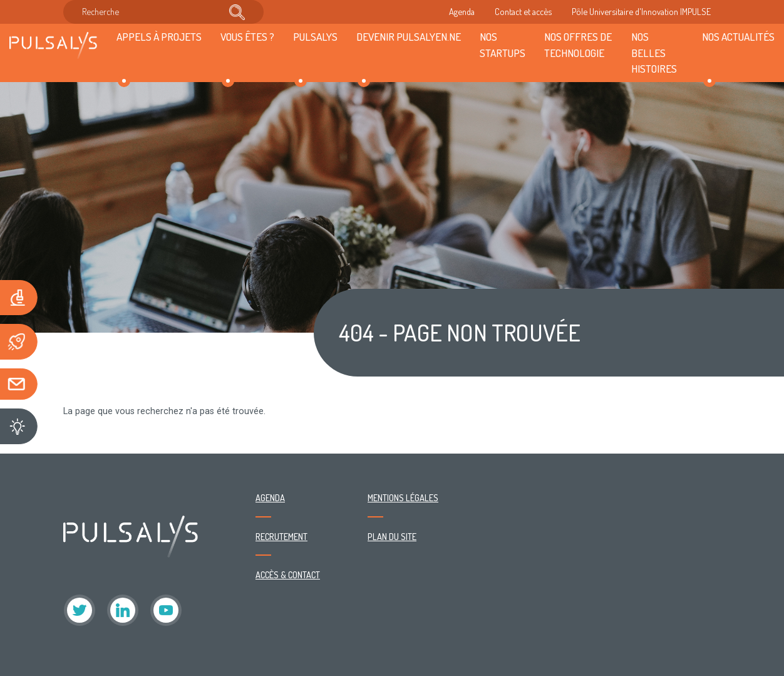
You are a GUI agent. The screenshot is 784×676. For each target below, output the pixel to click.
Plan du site (392, 536)
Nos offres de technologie (578, 44)
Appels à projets (159, 36)
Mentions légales (403, 497)
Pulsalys (315, 36)
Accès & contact (288, 575)
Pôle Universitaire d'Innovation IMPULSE (641, 11)
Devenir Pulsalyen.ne (409, 36)
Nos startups (503, 44)
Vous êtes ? (247, 36)
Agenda (462, 11)
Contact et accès (523, 11)
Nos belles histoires (654, 53)
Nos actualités (738, 36)
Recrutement (281, 536)
